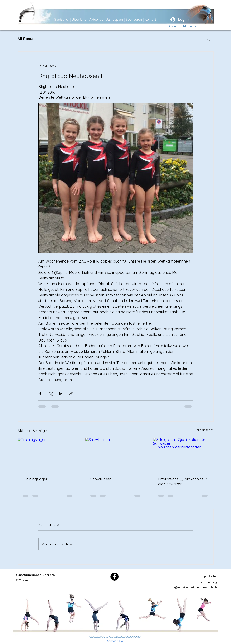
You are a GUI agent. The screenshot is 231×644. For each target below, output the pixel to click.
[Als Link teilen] (71, 394)
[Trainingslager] (48, 455)
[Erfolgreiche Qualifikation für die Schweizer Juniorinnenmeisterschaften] (183, 455)
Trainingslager (35, 479)
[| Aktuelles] (102, 19)
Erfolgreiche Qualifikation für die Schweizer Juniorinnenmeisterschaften (183, 481)
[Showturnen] (115, 455)
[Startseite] (69, 19)
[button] (208, 39)
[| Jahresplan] (119, 19)
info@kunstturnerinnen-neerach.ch (193, 587)
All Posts (25, 39)
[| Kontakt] (158, 19)
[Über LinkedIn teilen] (61, 394)
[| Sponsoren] (139, 19)
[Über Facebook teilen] (40, 394)
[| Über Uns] (85, 19)
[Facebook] (114, 577)
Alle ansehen (205, 430)
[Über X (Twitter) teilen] (51, 394)
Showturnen (101, 479)
